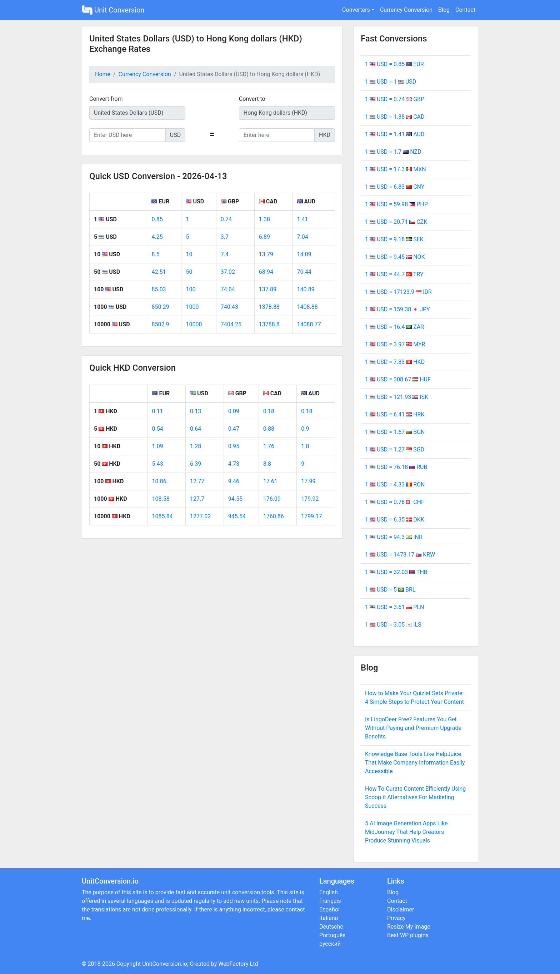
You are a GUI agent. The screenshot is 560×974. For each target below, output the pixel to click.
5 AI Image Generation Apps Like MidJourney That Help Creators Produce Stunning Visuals (406, 832)
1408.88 (307, 307)
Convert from (106, 99)
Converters (356, 10)
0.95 (234, 446)
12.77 (197, 481)
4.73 (234, 464)
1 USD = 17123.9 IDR (398, 292)
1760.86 (274, 516)
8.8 (267, 464)
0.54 (157, 429)
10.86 (159, 481)
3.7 (225, 237)
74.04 (228, 289)
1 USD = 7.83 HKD (395, 362)
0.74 (226, 219)
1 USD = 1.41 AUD (395, 134)
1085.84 (162, 516)
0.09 (234, 411)
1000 (192, 307)
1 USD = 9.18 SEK (394, 239)
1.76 (269, 446)
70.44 (304, 272)
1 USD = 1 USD (391, 82)
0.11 (157, 411)
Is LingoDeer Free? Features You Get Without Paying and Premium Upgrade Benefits (413, 728)
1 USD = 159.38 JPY (397, 309)
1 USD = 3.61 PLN (394, 607)
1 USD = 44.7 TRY (394, 274)
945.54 (237, 516)
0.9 (305, 429)
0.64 (196, 429)
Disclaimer (401, 909)
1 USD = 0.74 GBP (395, 99)
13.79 (266, 254)
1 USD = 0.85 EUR (394, 64)
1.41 (303, 219)
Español (329, 909)
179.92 (310, 499)
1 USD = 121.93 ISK (397, 397)
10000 (194, 324)
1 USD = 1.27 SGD (395, 449)
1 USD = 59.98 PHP (396, 204)
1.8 (305, 446)
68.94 (266, 272)
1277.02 (200, 516)
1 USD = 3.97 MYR (395, 344)
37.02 (228, 272)
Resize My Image (409, 927)
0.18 (269, 411)
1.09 (157, 446)
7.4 (225, 254)
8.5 (155, 254)
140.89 (306, 289)
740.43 (229, 307)
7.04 (303, 237)
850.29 (160, 307)
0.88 (269, 429)
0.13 (196, 411)
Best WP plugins (408, 935)
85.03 (159, 289)
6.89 (264, 237)
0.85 (157, 219)
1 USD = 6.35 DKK (395, 520)
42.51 (159, 272)
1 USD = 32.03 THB (396, 572)
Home (103, 74)
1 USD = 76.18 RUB (396, 467)
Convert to (252, 99)
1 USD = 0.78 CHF (395, 502)
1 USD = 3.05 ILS (393, 625)
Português (332, 935)
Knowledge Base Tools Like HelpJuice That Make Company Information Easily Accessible (415, 763)
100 (191, 289)
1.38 (264, 219)
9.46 (234, 481)
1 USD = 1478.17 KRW (400, 555)
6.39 (196, 464)
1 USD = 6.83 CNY (395, 187)
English (329, 892)
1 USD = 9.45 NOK (395, 257)
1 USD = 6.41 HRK (395, 414)
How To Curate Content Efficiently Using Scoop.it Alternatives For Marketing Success (415, 797)
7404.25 (231, 324)
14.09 (304, 254)
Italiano (329, 918)
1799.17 (311, 516)
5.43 (157, 464)
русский (330, 944)
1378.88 (269, 307)
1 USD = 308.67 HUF (398, 379)
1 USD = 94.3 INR (394, 537)
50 (189, 272)
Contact (465, 10)
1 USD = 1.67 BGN (395, 432)
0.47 (234, 429)
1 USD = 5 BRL (390, 590)
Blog (444, 10)
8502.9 (160, 324)
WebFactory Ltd (238, 964)
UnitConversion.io (165, 964)
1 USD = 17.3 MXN (396, 169)
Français (330, 901)
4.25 (157, 237)
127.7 (197, 499)
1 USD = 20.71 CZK (396, 222)
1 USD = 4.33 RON (395, 484)
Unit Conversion (113, 10)
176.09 (272, 499)
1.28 (196, 446)
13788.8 (269, 324)
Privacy (396, 918)
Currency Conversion (406, 10)
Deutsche (331, 927)
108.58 (161, 499)
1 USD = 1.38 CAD (395, 117)
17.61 (270, 481)
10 (189, 254)
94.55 (235, 499)
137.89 (268, 289)
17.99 (308, 481)
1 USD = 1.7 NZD (393, 152)
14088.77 (309, 324)
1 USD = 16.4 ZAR (394, 327)
